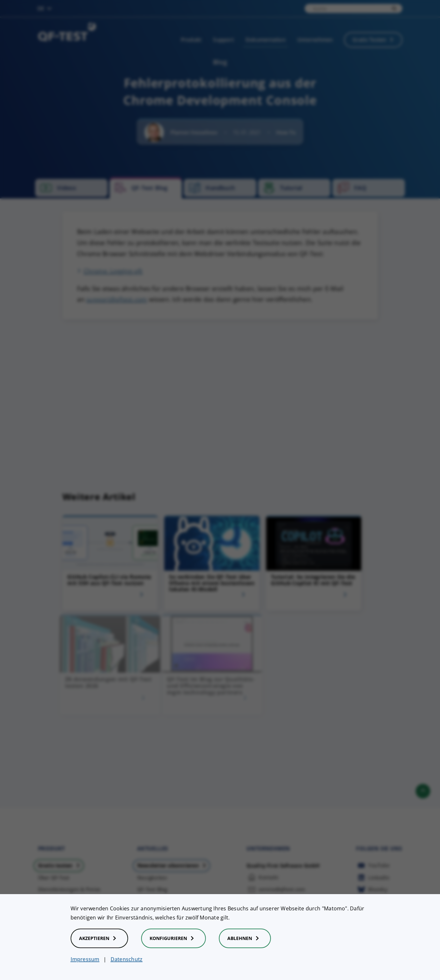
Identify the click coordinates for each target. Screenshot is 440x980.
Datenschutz (127, 959)
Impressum (85, 959)
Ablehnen (245, 938)
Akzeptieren (99, 938)
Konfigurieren (173, 938)
